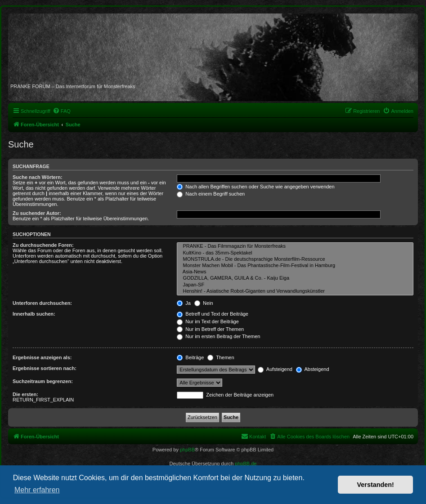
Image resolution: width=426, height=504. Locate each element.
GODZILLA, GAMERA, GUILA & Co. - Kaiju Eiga (295, 278)
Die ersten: (25, 394)
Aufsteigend (275, 369)
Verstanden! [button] (376, 485)
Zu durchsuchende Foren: (43, 245)
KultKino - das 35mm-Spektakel (295, 253)
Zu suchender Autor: (37, 213)
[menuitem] (62, 111)
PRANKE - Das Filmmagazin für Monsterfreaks (295, 246)
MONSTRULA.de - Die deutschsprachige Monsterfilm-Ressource (295, 259)
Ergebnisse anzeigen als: (42, 357)
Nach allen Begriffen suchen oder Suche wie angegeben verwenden (256, 187)
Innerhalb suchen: (34, 314)
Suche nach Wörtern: (38, 177)
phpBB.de (246, 464)
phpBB (187, 450)
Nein (204, 303)
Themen (221, 357)
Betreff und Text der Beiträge (213, 314)
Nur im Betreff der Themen (210, 329)
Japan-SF (295, 285)
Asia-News (295, 272)
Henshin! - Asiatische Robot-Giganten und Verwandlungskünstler (295, 291)
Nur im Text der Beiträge (208, 321)
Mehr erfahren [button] (37, 490)
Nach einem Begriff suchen (211, 194)
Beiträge (190, 357)
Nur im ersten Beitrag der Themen (218, 336)
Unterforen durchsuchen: (42, 303)
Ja (184, 303)
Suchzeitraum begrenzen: (43, 381)
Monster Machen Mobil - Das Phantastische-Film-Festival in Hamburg (295, 266)
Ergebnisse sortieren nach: (45, 368)
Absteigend (313, 369)
